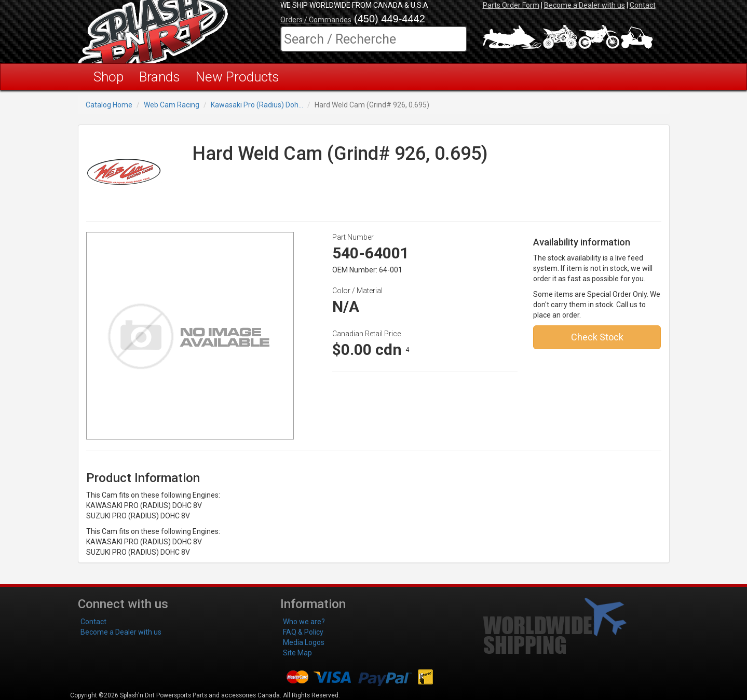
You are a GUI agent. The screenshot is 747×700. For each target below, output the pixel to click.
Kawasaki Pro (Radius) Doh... (257, 105)
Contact (643, 5)
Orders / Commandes (316, 20)
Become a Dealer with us (585, 5)
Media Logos (304, 642)
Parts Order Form (511, 5)
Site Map (297, 653)
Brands (160, 77)
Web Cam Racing (172, 105)
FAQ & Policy (303, 632)
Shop (108, 77)
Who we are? (304, 622)
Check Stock (597, 337)
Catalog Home (109, 105)
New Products (237, 77)
